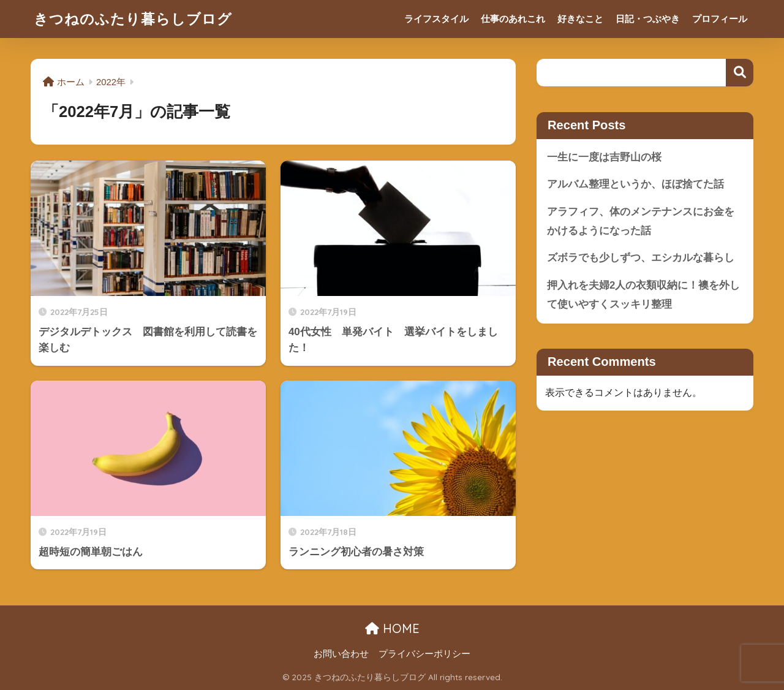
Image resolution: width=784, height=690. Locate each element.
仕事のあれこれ (513, 19)
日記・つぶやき (648, 19)
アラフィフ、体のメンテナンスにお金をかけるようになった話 (641, 221)
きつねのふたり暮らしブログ (133, 19)
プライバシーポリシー (424, 654)
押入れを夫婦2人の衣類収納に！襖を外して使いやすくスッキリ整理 (643, 295)
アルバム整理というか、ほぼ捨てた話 (635, 184)
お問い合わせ (341, 654)
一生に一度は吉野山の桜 (604, 157)
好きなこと (580, 19)
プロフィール (720, 19)
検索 (740, 73)
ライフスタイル (436, 19)
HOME (392, 628)
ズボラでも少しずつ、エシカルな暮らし (641, 258)
